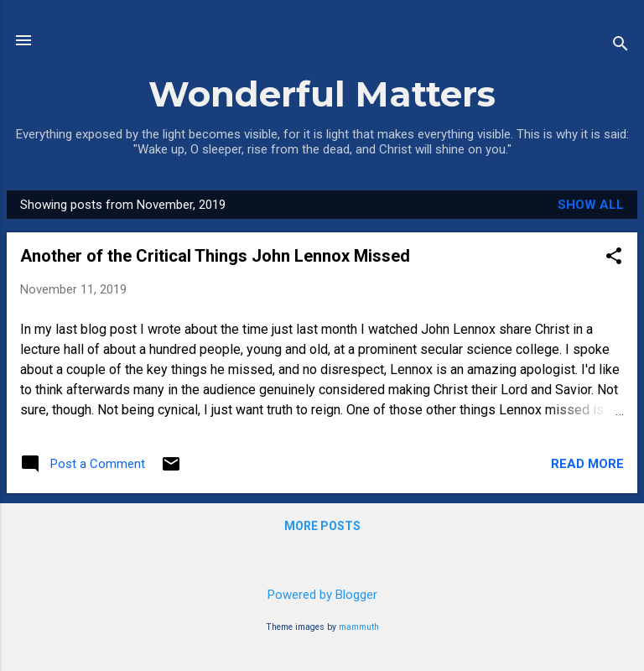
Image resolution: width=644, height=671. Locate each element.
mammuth (359, 627)
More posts (322, 526)
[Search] (621, 46)
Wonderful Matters (322, 94)
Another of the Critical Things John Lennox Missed (215, 256)
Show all (591, 205)
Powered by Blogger (322, 595)
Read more (587, 464)
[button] (614, 257)
